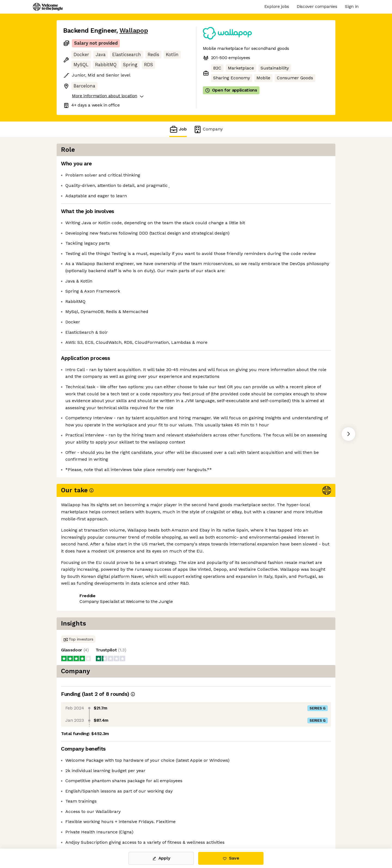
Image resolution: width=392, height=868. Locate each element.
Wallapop (134, 31)
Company (208, 129)
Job (178, 129)
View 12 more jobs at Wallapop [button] (134, 623)
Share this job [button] (78, 623)
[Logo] (48, 7)
